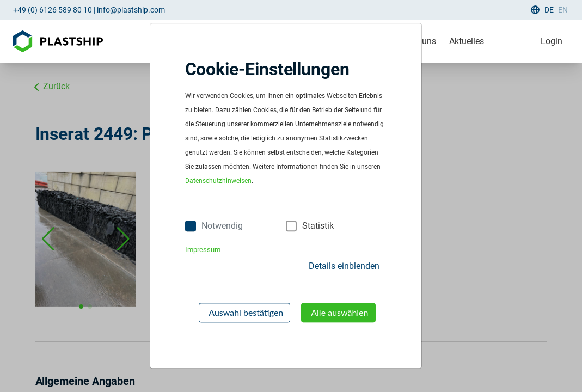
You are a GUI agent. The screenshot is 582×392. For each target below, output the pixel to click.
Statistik (318, 226)
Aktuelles (467, 41)
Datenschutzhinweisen (218, 181)
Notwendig (222, 226)
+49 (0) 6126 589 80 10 (53, 10)
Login (552, 41)
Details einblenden (344, 266)
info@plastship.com (131, 10)
